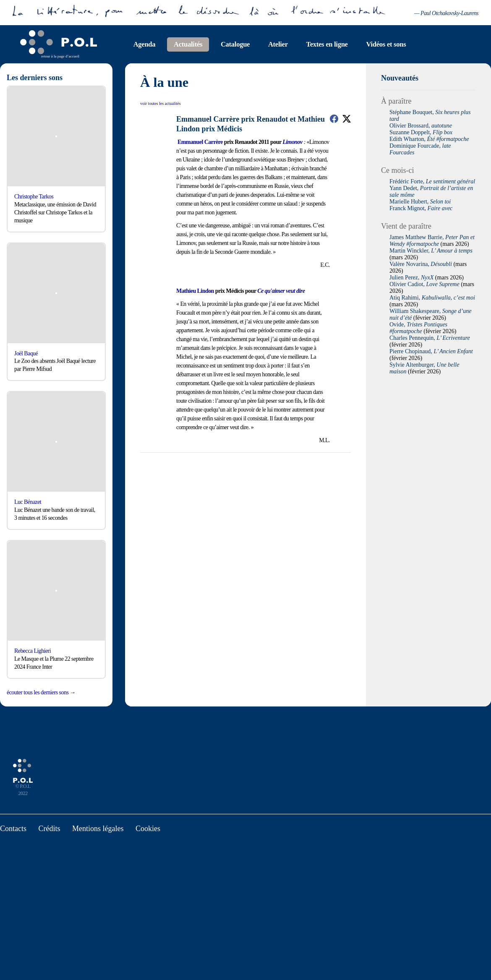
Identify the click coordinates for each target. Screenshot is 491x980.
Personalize (292, 513)
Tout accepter (170, 513)
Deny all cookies (235, 513)
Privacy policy (332, 513)
